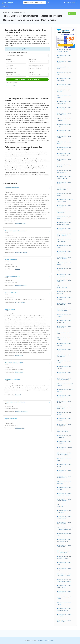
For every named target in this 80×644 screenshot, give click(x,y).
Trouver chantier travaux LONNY (64, 598)
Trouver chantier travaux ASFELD (64, 373)
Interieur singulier (20, 428)
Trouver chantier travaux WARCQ (64, 246)
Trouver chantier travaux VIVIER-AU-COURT (64, 108)
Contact (52, 640)
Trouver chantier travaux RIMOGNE (64, 229)
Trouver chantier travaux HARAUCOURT (64, 437)
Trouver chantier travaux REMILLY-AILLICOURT (64, 431)
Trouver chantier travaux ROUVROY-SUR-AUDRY (64, 557)
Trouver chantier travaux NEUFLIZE (64, 488)
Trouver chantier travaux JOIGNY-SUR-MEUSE (64, 477)
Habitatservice (19, 355)
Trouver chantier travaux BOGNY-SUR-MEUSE (64, 85)
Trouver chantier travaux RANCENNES (64, 483)
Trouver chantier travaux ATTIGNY (64, 281)
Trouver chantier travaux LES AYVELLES (65, 390)
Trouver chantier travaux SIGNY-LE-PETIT (64, 252)
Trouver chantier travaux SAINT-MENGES (64, 356)
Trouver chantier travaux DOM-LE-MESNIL (64, 321)
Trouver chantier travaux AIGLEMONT (64, 206)
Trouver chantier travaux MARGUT (64, 460)
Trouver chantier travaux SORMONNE (64, 506)
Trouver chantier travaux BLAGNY (64, 264)
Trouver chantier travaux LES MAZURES (65, 385)
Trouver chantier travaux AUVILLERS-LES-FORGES (64, 379)
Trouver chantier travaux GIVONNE (64, 344)
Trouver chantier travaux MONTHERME (64, 131)
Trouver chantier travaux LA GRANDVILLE (65, 448)
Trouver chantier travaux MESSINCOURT (64, 546)
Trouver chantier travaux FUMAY (64, 97)
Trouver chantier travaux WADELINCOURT (64, 621)
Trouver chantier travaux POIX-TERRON (64, 442)
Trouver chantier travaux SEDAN (64, 56)
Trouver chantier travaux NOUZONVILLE (64, 79)
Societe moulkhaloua (21, 224)
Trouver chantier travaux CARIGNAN (64, 120)
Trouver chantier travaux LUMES (64, 350)
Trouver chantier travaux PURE (64, 534)
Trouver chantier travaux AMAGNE (64, 471)
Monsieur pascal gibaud (21, 411)
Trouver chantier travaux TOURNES (64, 316)
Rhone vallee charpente (21, 252)
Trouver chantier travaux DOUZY (64, 183)
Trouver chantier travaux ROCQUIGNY (64, 419)
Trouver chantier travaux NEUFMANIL (64, 293)
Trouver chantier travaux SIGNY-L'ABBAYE (64, 241)
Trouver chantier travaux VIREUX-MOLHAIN (64, 189)
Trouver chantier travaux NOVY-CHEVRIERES (64, 500)
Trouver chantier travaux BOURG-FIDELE (64, 425)
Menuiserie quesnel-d (21, 286)
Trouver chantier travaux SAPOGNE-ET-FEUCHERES (64, 575)
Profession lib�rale (20, 302)
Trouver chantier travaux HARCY (64, 563)
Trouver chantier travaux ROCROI (64, 143)
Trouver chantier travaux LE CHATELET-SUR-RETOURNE (65, 529)
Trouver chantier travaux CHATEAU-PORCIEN (64, 235)
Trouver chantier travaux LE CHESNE (65, 362)
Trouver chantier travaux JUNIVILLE (64, 298)
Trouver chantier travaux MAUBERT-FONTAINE (64, 310)
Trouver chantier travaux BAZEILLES (64, 166)
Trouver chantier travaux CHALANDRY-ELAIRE (64, 552)
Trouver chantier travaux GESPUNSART (64, 327)
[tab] (27, 188)
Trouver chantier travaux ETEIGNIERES (64, 592)
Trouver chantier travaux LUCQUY (64, 604)
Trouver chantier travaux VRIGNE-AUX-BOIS (64, 102)
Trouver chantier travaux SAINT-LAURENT (64, 275)
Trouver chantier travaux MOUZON (64, 137)
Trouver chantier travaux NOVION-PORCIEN (64, 586)
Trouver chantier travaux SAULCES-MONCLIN (64, 517)
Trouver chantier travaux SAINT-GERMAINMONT (64, 454)
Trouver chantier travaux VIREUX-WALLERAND (64, 177)
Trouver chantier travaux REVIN (64, 68)
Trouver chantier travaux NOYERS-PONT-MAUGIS (64, 494)
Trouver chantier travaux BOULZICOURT (64, 408)
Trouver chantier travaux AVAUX (64, 569)
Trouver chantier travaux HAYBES (64, 160)
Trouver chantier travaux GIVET (64, 74)
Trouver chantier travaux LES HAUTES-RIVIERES (65, 200)
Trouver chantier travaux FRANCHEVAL (64, 511)
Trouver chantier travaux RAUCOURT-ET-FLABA (64, 396)
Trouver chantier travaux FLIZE (64, 269)
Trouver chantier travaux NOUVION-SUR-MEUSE (64, 154)
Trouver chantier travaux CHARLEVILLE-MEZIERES (64, 50)
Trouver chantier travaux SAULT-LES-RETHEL (64, 171)
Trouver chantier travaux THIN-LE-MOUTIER (64, 523)
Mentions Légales (43, 640)
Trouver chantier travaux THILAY (64, 339)
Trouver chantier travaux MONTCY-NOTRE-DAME (64, 223)
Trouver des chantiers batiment (18, 12)
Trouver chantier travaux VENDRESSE (64, 615)
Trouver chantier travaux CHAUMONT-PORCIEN (64, 609)
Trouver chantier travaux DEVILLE (64, 333)
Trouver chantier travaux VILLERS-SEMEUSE (64, 114)
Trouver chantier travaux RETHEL (64, 62)
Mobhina (18, 269)
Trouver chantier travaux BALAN (64, 218)
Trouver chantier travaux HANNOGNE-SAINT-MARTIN (64, 581)
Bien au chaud (19, 372)
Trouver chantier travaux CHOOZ (64, 465)
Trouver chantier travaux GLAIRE (64, 402)
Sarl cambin (18, 395)
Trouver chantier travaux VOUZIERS (64, 91)
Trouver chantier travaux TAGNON (64, 367)
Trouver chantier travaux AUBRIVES (64, 413)
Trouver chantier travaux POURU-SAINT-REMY (64, 287)
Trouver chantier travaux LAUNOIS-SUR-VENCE (64, 540)
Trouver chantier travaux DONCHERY (64, 148)
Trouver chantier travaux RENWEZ (64, 195)
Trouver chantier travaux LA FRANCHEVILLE (65, 212)
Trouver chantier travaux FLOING (64, 125)
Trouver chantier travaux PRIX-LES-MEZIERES (64, 258)
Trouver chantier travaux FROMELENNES (64, 304)
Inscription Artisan (70, 3)
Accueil (5, 12)
